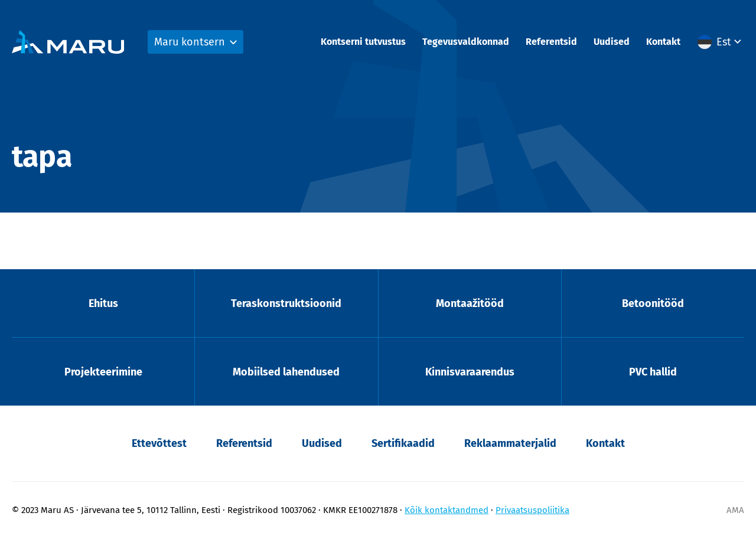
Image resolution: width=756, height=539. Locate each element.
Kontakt (663, 42)
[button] (721, 42)
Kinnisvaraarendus (470, 372)
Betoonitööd (653, 303)
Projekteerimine (103, 372)
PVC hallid (653, 372)
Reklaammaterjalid (510, 443)
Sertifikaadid (403, 443)
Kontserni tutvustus (363, 42)
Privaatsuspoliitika (532, 510)
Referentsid (551, 42)
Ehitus (103, 303)
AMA (735, 510)
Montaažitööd (470, 303)
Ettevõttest (159, 443)
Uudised (612, 42)
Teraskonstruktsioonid (286, 303)
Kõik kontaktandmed (447, 510)
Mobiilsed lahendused (286, 372)
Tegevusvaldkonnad (466, 42)
